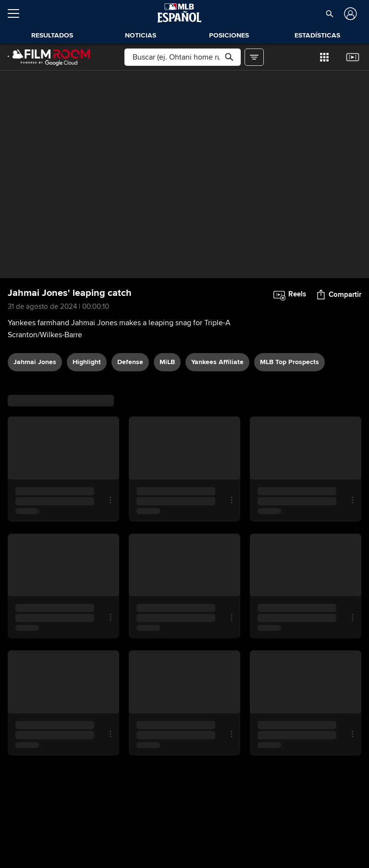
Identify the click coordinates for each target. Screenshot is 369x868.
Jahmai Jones (35, 362)
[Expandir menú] (17, 13)
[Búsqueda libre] (182, 57)
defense (130, 362)
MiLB (167, 362)
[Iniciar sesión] (350, 14)
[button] (329, 13)
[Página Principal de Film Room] (49, 57)
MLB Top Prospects (289, 362)
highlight (87, 362)
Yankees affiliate (217, 362)
